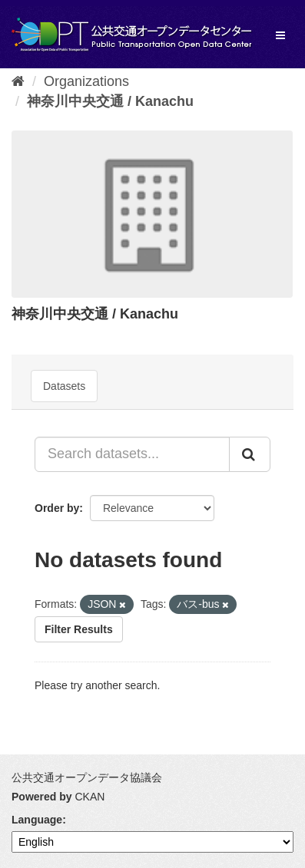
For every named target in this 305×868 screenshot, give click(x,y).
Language (37, 820)
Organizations (86, 81)
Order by (57, 508)
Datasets (64, 386)
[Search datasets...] (132, 454)
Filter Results (79, 629)
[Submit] (250, 454)
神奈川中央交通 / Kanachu (110, 101)
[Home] (18, 81)
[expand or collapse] (280, 35)
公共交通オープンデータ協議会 (87, 777)
